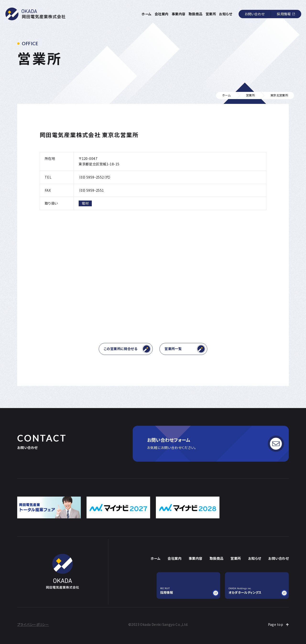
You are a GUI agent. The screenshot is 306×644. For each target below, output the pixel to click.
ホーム (146, 14)
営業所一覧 (185, 349)
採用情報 (284, 14)
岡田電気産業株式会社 (36, 14)
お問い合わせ (255, 14)
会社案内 (162, 14)
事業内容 (179, 14)
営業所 (211, 14)
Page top (276, 624)
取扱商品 (196, 14)
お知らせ (226, 14)
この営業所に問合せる (127, 349)
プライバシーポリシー (33, 624)
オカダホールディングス (257, 591)
